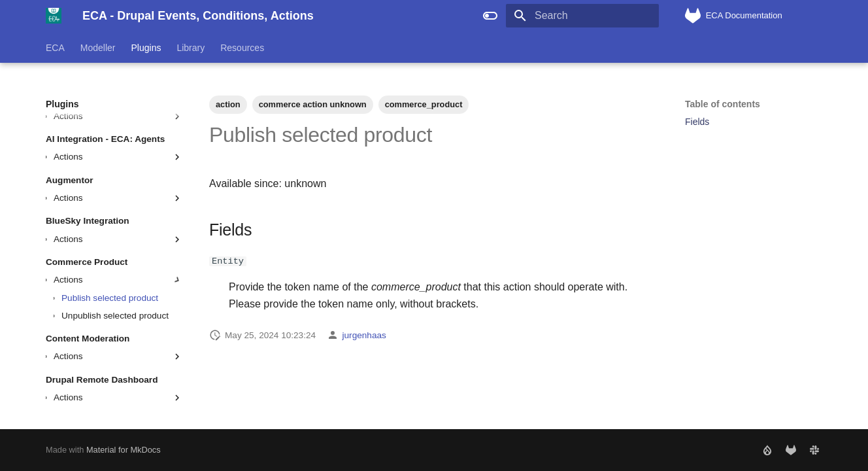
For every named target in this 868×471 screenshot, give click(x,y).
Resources (242, 48)
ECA (55, 48)
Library (191, 48)
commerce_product (424, 104)
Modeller (98, 48)
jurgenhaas (364, 335)
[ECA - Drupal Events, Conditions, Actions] (54, 16)
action (228, 104)
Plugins (146, 48)
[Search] (582, 16)
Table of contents (723, 104)
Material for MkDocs (124, 450)
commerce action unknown (313, 104)
